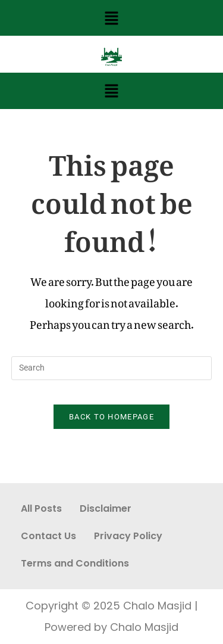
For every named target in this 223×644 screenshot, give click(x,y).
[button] (111, 18)
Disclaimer (106, 508)
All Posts (41, 508)
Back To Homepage (111, 417)
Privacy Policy (128, 536)
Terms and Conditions (75, 563)
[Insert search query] (112, 368)
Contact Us (48, 536)
